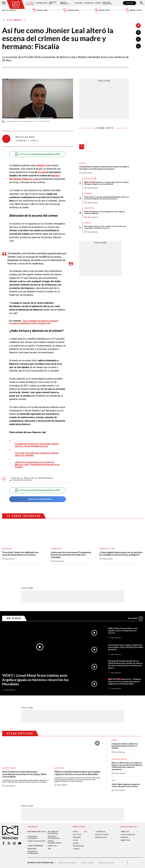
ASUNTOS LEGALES (102, 835)
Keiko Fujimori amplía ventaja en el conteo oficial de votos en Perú (126, 785)
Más (135, 618)
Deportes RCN (53, 3)
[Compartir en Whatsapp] (138, 46)
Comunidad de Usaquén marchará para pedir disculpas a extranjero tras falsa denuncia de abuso (104, 168)
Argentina (89, 179)
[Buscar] (141, 3)
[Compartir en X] (138, 39)
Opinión (98, 3)
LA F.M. (75, 840)
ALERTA (76, 843)
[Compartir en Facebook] (138, 32)
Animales (88, 193)
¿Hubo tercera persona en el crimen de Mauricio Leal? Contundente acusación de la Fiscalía (37, 465)
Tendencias (89, 3)
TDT (86, 832)
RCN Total (77, 835)
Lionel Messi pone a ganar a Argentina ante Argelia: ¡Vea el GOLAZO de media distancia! (125, 647)
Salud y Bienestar (64, 3)
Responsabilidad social (37, 832)
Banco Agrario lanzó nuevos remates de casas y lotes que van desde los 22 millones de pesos (105, 227)
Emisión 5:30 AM (40, 10)
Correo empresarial (35, 846)
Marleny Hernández (46, 478)
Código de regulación (36, 841)
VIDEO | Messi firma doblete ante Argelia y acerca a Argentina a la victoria (123, 631)
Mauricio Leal (31, 179)
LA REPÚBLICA (100, 832)
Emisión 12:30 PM (71, 10)
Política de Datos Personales (67, 863)
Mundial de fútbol (107, 549)
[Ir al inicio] (16, 4)
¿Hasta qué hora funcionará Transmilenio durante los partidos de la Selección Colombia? (71, 555)
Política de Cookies (87, 863)
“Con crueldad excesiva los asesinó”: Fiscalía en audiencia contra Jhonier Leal (34, 322)
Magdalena (7, 549)
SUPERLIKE (124, 837)
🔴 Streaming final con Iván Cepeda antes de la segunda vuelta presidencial (104, 212)
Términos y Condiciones (106, 863)
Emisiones (9, 10)
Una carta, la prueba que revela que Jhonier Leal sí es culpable (37, 454)
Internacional (42, 3)
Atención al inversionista (33, 852)
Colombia (30, 3)
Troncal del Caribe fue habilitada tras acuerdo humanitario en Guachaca (20, 554)
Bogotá (82, 163)
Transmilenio (56, 549)
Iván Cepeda (89, 208)
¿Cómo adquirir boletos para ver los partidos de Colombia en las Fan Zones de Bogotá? (121, 554)
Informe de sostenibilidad (54, 837)
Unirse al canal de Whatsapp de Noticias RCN (37, 154)
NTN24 (75, 832)
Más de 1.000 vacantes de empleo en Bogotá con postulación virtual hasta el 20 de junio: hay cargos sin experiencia (127, 766)
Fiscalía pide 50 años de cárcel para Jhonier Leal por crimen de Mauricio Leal (37, 445)
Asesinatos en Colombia (22, 480)
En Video (14, 618)
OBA (49, 849)
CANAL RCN (129, 3)
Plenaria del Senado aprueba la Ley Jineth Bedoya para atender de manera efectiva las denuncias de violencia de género (125, 664)
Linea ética (52, 846)
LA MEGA (76, 849)
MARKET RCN (125, 840)
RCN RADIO (77, 837)
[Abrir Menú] (4, 3)
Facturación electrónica (53, 833)
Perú (114, 781)
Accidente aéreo (9, 768)
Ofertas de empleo (119, 759)
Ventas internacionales (54, 842)
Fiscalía (41, 172)
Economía (78, 3)
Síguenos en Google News (37, 499)
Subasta (88, 223)
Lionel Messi (59, 768)
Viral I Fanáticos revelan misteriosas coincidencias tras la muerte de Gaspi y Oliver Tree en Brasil (24, 774)
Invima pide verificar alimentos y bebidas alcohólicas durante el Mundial (125, 746)
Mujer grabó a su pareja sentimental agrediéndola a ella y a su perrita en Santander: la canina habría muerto (107, 198)
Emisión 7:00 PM (102, 10)
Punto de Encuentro (107, 3)
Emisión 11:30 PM (133, 10)
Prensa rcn (32, 849)
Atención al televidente (32, 837)
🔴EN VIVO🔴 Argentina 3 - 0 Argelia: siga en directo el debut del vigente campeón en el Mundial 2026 (106, 183)
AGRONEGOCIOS (101, 837)
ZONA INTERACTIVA (128, 835)
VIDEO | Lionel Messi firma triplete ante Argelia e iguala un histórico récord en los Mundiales (35, 680)
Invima (114, 740)
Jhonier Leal (15, 478)
